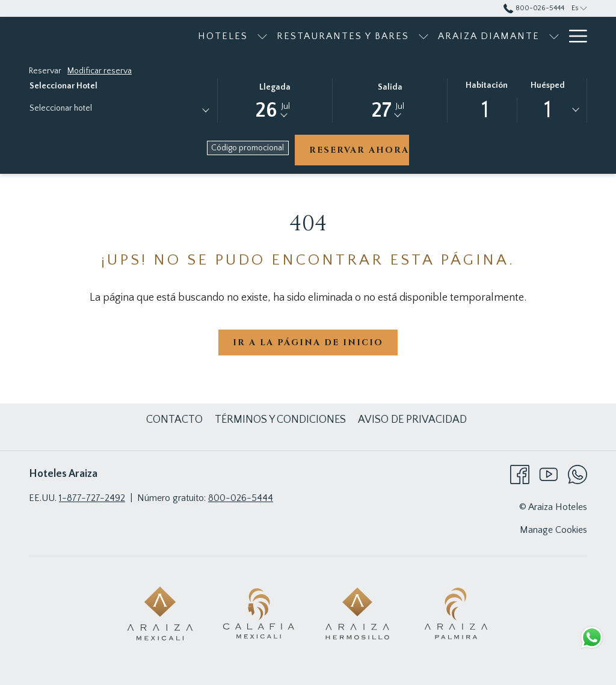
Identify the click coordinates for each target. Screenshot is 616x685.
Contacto (174, 420)
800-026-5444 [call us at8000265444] (534, 8)
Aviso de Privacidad (412, 420)
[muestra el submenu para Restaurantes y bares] (423, 36)
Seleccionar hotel (63, 86)
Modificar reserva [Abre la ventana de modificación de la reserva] (100, 71)
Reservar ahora (359, 150)
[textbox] (78, 109)
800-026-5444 (241, 498)
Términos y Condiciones (280, 420)
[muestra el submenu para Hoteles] (262, 36)
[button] (275, 100)
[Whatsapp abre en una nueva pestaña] (577, 474)
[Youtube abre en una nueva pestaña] (549, 474)
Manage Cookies (553, 530)
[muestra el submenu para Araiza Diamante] (554, 36)
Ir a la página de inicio (308, 342)
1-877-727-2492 (92, 498)
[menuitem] (223, 36)
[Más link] (574, 36)
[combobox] (119, 111)
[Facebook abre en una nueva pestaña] (520, 474)
